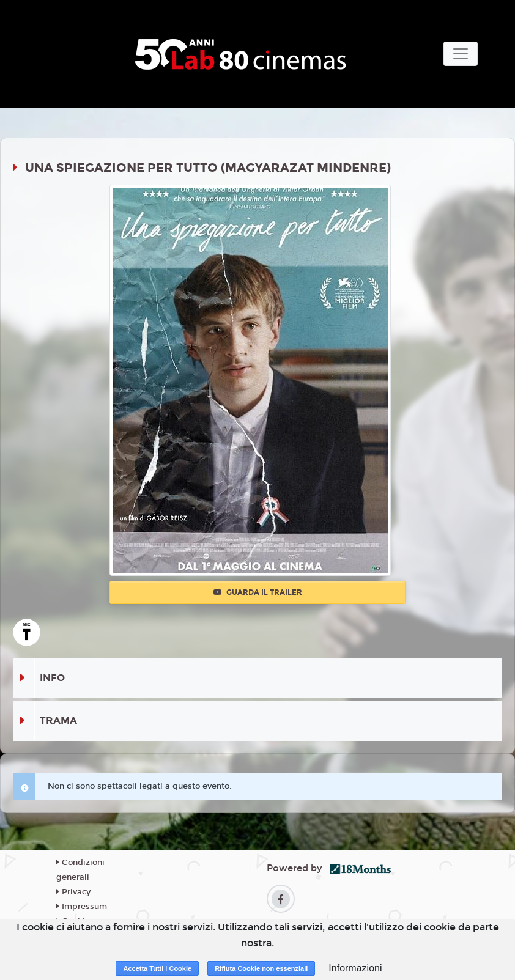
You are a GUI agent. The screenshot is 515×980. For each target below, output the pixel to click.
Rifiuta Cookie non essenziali (261, 968)
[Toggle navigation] (461, 54)
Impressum (82, 907)
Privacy (73, 892)
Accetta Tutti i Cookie (157, 968)
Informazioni (355, 968)
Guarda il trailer (258, 592)
